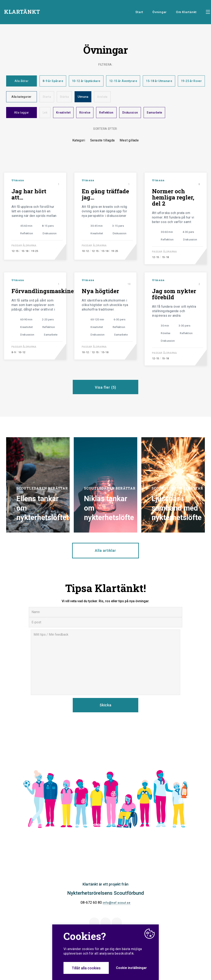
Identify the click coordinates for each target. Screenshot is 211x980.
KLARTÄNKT (22, 12)
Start (139, 12)
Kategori (79, 140)
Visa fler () (106, 387)
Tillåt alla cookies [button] (86, 968)
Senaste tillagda (102, 140)
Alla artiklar (105, 550)
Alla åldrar (22, 81)
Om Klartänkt (186, 12)
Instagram (117, 923)
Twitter (106, 923)
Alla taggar (22, 113)
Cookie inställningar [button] (131, 968)
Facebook (94, 923)
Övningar (160, 12)
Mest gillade (129, 140)
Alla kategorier (21, 97)
